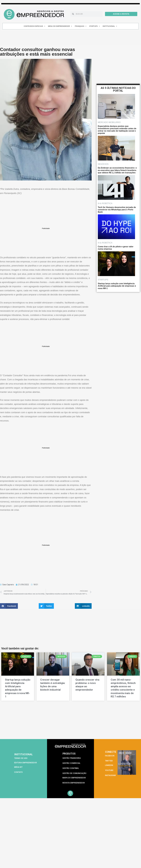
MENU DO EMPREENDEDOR (60, 26)
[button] (9, 606)
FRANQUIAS (81, 26)
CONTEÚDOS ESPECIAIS (35, 26)
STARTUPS (95, 26)
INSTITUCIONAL (110, 26)
